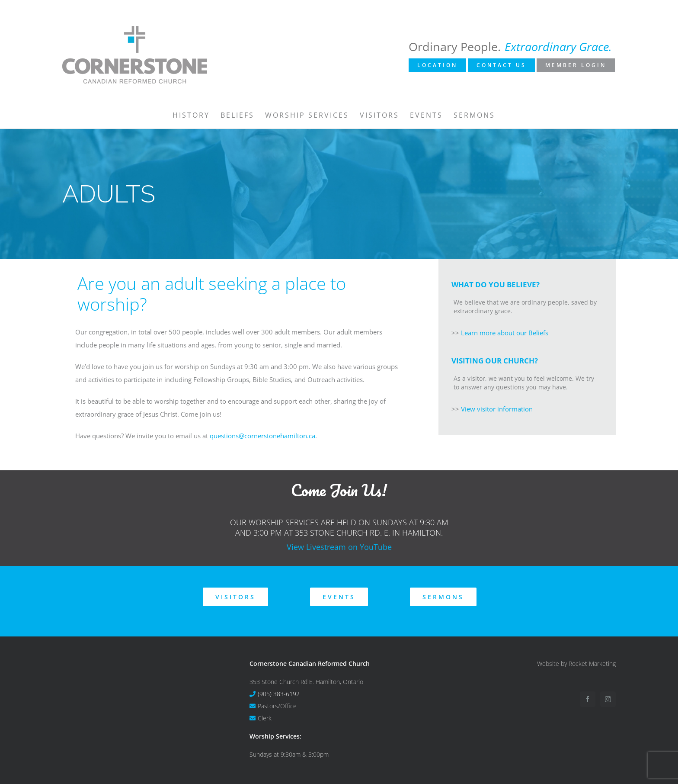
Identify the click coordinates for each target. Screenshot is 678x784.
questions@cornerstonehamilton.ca (262, 436)
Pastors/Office (277, 706)
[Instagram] (608, 699)
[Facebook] (588, 699)
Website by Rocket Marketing (576, 664)
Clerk (265, 718)
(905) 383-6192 (279, 694)
